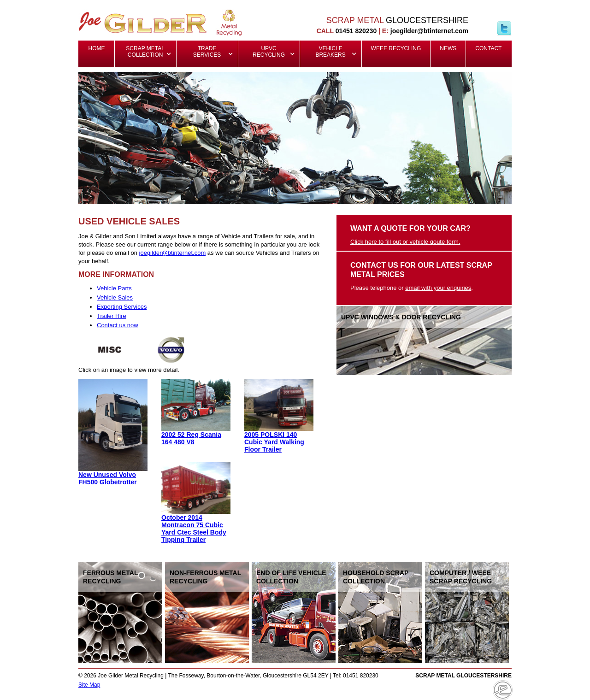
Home (97, 48)
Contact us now (118, 325)
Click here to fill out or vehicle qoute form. (405, 242)
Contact (488, 48)
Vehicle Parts (114, 288)
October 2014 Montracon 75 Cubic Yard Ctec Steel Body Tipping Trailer (194, 529)
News (448, 48)
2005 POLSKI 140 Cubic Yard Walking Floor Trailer (274, 442)
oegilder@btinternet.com (173, 253)
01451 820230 (356, 31)
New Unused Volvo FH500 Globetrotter (108, 478)
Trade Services (207, 52)
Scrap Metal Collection (146, 52)
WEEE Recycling (396, 48)
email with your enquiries (438, 288)
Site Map (89, 685)
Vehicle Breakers (330, 52)
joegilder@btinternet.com (429, 31)
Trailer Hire (112, 316)
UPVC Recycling (269, 52)
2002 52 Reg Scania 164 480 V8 (191, 438)
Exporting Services (122, 307)
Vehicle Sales (115, 297)
